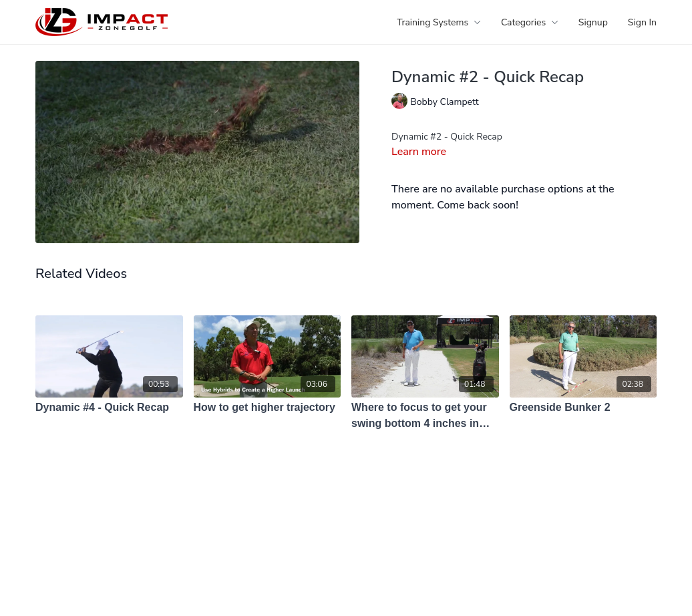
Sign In (642, 22)
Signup (593, 22)
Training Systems (439, 22)
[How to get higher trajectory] (268, 408)
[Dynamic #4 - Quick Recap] (109, 408)
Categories (530, 22)
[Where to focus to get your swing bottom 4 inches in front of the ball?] (425, 416)
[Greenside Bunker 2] (583, 408)
